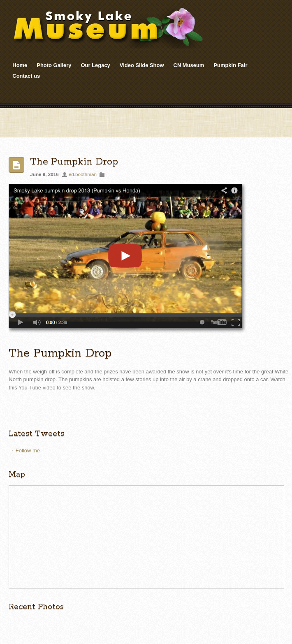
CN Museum (189, 65)
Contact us (26, 76)
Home (20, 65)
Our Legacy (96, 65)
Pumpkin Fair (230, 65)
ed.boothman (83, 174)
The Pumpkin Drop (74, 162)
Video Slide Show (142, 65)
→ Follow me (24, 451)
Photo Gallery (54, 65)
